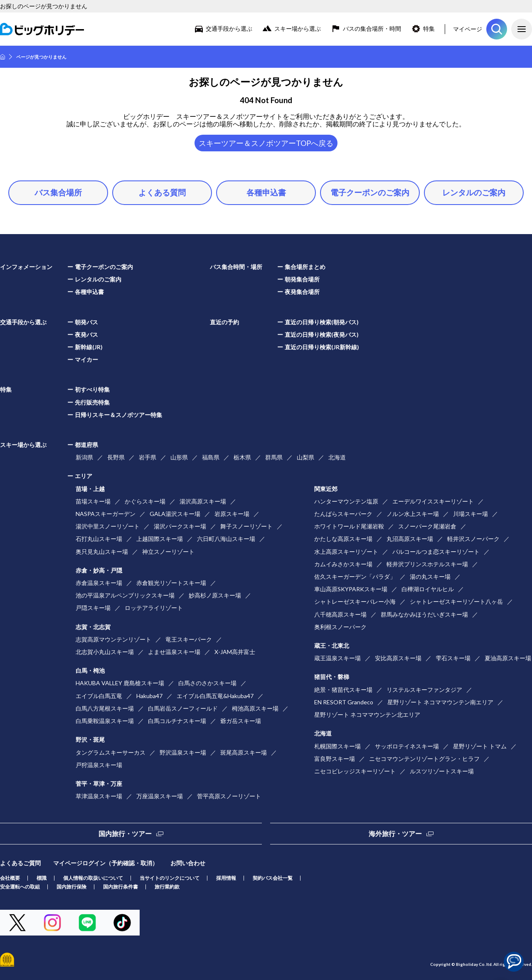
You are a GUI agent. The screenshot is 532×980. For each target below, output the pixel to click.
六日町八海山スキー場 (226, 539)
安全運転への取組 (20, 887)
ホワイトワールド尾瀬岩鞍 (349, 526)
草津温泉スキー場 (99, 796)
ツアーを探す (497, 29)
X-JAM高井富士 (235, 652)
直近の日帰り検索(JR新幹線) (322, 347)
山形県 (179, 457)
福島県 (211, 457)
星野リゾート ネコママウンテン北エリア (367, 715)
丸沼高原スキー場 (410, 539)
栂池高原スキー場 (255, 708)
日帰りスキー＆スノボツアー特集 (118, 415)
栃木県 (242, 457)
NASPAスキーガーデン (106, 514)
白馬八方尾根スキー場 (105, 708)
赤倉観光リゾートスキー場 (171, 583)
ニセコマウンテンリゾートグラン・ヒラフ (424, 759)
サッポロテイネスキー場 (407, 746)
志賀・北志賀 (93, 627)
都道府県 (86, 445)
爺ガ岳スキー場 (241, 721)
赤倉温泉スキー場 (99, 583)
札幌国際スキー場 (337, 746)
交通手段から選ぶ (229, 28)
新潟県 (84, 457)
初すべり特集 (92, 389)
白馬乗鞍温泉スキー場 (105, 721)
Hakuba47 (149, 696)
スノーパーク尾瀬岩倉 (427, 526)
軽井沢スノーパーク (473, 539)
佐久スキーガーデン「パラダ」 (355, 576)
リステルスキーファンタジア (424, 690)
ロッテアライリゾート (154, 608)
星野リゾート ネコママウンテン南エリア (440, 702)
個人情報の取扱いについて (93, 878)
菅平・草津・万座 (99, 784)
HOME (2, 57)
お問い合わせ (188, 863)
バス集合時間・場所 (236, 267)
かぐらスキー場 (145, 501)
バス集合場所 (58, 192)
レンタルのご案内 (474, 192)
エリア (84, 476)
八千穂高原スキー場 (340, 614)
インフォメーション (26, 267)
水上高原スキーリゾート (346, 552)
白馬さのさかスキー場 (207, 683)
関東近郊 (326, 489)
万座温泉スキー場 (160, 796)
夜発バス (86, 334)
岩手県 (148, 457)
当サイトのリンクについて (170, 878)
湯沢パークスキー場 (180, 526)
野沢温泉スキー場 (183, 752)
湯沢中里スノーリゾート (108, 526)
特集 (429, 28)
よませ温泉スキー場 (174, 652)
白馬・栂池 (90, 670)
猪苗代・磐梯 (332, 677)
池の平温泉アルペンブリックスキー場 (125, 595)
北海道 (337, 457)
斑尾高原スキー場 (244, 752)
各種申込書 (266, 192)
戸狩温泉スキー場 (99, 765)
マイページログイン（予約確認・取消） (106, 863)
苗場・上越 (90, 489)
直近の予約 (224, 322)
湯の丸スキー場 (430, 576)
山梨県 (305, 457)
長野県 (116, 457)
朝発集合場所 (302, 279)
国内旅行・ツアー (125, 833)
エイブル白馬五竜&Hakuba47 (215, 696)
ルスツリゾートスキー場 (442, 771)
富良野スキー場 (335, 759)
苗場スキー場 (93, 501)
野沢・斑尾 (90, 739)
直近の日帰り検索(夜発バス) (322, 334)
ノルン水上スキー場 (413, 514)
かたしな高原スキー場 (343, 539)
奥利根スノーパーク (340, 627)
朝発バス (86, 322)
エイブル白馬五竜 (99, 696)
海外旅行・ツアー (395, 833)
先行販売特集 (92, 402)
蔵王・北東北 (332, 646)
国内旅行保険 (71, 887)
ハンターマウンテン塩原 (346, 501)
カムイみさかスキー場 (343, 564)
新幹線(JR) (89, 347)
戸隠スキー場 (93, 608)
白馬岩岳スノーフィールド (183, 708)
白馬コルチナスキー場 (177, 721)
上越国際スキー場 (160, 539)
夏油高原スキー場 (508, 658)
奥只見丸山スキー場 (102, 552)
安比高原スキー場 (398, 658)
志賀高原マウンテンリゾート (113, 639)
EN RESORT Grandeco (344, 702)
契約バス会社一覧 (273, 878)
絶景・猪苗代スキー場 (343, 690)
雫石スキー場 (453, 658)
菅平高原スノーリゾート (229, 796)
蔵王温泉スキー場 (337, 658)
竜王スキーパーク (189, 639)
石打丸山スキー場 (99, 539)
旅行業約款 (167, 887)
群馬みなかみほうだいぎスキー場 (424, 614)
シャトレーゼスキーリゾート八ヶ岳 (456, 601)
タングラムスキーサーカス (111, 752)
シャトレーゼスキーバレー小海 (355, 601)
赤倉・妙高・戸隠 (99, 570)
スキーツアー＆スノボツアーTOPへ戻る (266, 143)
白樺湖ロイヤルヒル (428, 589)
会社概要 (10, 878)
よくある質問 (162, 192)
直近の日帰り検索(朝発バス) (322, 322)
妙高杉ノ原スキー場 (215, 595)
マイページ (468, 29)
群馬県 (274, 457)
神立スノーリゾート (168, 552)
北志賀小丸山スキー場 (105, 652)
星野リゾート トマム (480, 746)
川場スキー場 (470, 514)
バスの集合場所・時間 (372, 28)
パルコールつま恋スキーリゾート (436, 552)
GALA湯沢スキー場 (175, 514)
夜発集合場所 (302, 292)
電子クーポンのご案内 (370, 192)
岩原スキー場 (232, 514)
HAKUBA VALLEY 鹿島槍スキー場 (120, 683)
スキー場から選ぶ (298, 28)
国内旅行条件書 (121, 887)
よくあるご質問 (20, 863)
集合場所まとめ (305, 267)
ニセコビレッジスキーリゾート (355, 771)
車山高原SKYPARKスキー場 (351, 589)
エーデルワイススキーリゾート (433, 501)
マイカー (86, 359)
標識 (42, 878)
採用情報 (226, 878)
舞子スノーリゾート (246, 526)
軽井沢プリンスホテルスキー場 (427, 564)
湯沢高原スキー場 (203, 501)
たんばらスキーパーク (343, 514)
